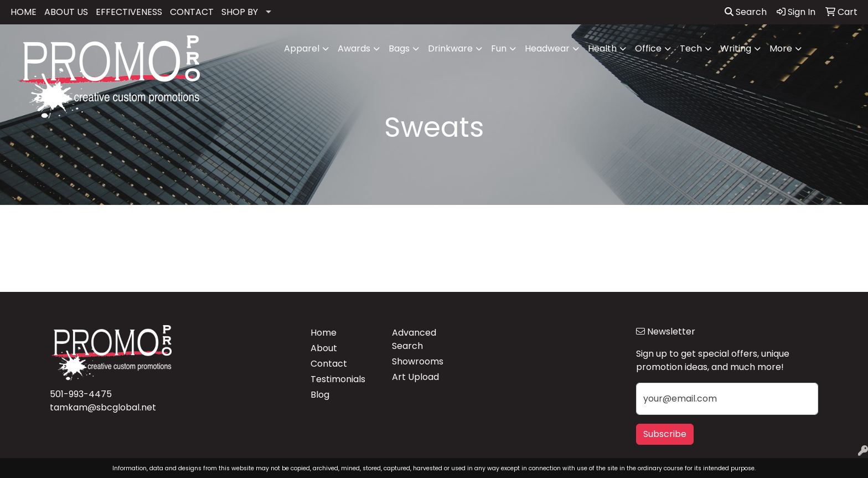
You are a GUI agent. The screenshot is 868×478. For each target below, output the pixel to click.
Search (746, 12)
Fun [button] (499, 48)
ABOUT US (66, 12)
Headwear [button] (547, 48)
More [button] (781, 48)
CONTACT (192, 12)
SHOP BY (240, 12)
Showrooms (418, 361)
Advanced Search (414, 339)
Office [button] (648, 48)
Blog (320, 395)
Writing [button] (736, 48)
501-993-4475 (81, 394)
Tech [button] (691, 48)
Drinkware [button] (450, 48)
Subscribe (665, 434)
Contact (329, 364)
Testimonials (338, 379)
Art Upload (415, 377)
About (324, 348)
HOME (24, 12)
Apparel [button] (302, 48)
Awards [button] (354, 48)
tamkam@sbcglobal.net (103, 407)
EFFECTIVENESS (129, 12)
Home (324, 333)
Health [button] (602, 48)
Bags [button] (399, 48)
